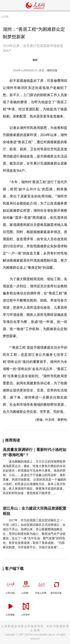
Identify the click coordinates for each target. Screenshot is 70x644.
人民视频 (10, 608)
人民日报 (10, 586)
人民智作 (26, 608)
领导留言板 (56, 586)
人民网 (4, 17)
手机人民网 (41, 586)
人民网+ (26, 586)
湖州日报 (52, 70)
